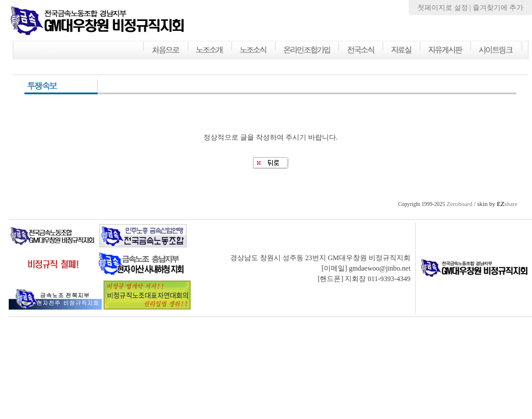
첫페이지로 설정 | (445, 8)
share (507, 204)
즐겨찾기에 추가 (498, 8)
